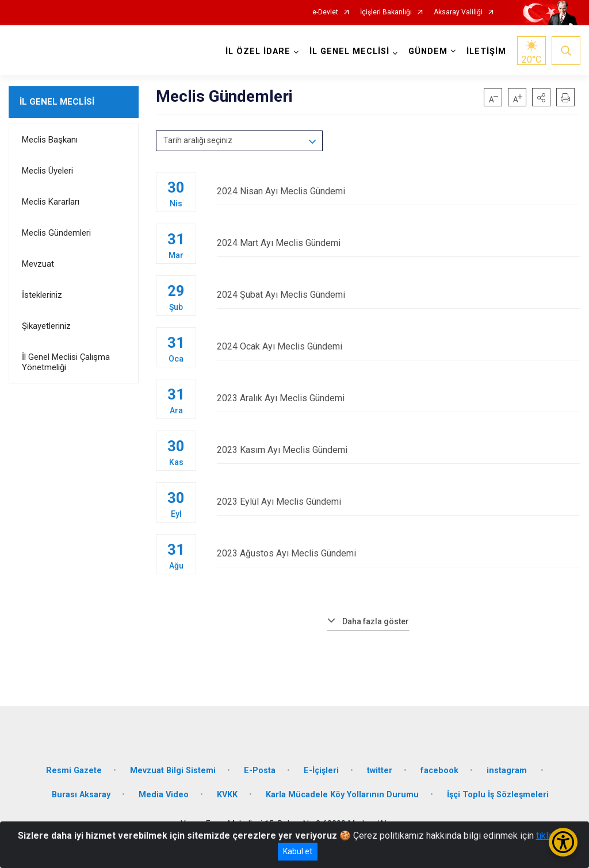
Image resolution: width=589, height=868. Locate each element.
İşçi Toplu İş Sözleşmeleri (498, 795)
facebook (439, 771)
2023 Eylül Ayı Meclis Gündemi (399, 502)
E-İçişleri (321, 771)
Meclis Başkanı (50, 140)
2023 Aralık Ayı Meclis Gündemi (399, 398)
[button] (541, 97)
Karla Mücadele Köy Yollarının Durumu (342, 795)
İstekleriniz (42, 295)
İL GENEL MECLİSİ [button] (349, 51)
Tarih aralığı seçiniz (198, 140)
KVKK (227, 795)
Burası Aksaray (81, 795)
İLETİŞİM (486, 51)
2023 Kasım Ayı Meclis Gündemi (399, 450)
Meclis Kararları (51, 202)
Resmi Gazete (74, 771)
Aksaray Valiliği (458, 12)
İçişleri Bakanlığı (386, 12)
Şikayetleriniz (46, 326)
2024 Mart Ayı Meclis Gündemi (399, 243)
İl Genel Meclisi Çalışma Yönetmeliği (66, 362)
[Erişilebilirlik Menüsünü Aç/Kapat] (563, 842)
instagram (508, 771)
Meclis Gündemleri (56, 233)
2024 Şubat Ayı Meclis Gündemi (399, 295)
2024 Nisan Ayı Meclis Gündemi (399, 191)
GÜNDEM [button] (428, 51)
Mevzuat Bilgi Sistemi (173, 771)
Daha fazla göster (376, 621)
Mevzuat (38, 264)
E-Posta (260, 771)
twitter (380, 771)
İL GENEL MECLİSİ (57, 102)
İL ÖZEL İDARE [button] (258, 51)
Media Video (164, 795)
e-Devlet (325, 12)
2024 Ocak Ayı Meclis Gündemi (399, 346)
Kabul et (298, 851)
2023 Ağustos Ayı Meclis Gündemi (399, 553)
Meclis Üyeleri (47, 171)
